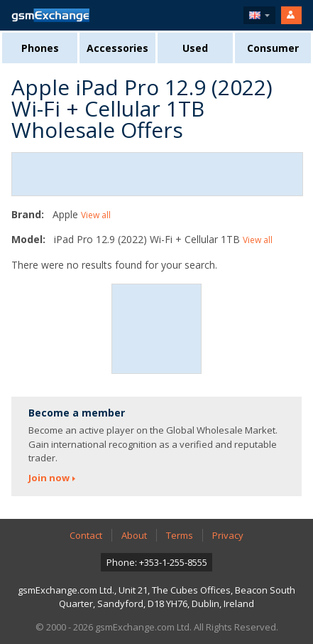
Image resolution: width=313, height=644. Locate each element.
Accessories (117, 48)
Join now (49, 478)
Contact (86, 535)
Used (195, 48)
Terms (180, 535)
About (134, 535)
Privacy (228, 535)
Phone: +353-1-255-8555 (157, 562)
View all (96, 215)
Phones (40, 48)
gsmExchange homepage (50, 15)
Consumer (273, 48)
